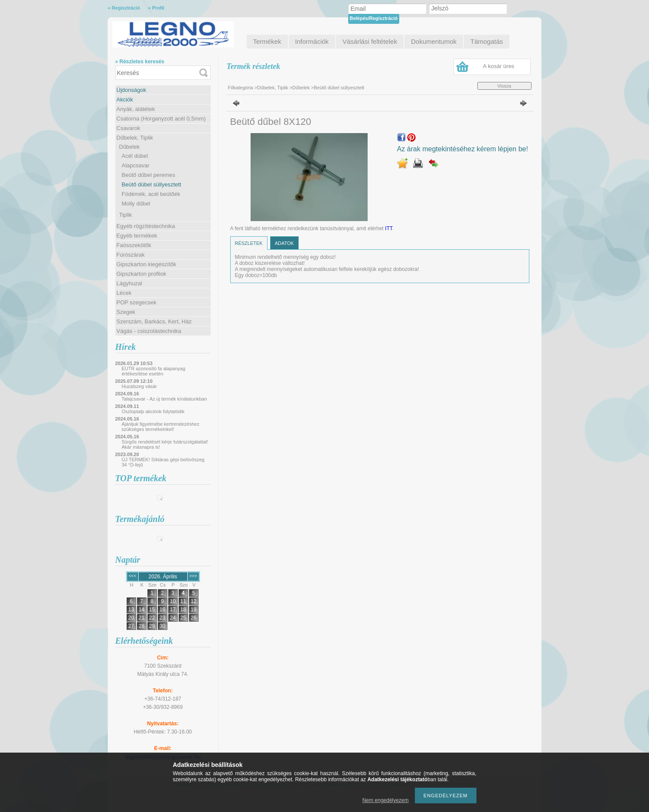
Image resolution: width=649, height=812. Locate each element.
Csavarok (129, 128)
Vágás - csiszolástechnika (149, 331)
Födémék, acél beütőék (151, 194)
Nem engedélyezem (386, 800)
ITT (389, 228)
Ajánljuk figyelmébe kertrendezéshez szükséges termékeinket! (161, 427)
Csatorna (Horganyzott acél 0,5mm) (161, 119)
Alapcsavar (136, 165)
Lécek (124, 293)
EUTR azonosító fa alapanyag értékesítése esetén (154, 371)
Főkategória (241, 88)
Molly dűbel (136, 204)
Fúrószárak (131, 255)
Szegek (126, 312)
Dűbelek (130, 147)
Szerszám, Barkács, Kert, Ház (154, 321)
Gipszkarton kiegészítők (147, 264)
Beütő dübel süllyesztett (152, 184)
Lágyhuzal (129, 283)
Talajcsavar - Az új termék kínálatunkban (165, 399)
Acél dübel (135, 156)
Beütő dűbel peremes (149, 175)
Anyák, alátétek (136, 109)
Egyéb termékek (137, 236)
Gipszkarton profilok (142, 274)
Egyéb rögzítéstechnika (146, 226)
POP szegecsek (137, 302)
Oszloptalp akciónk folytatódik (153, 411)
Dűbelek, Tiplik (135, 138)
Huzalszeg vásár (139, 386)
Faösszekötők (134, 245)
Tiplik (126, 215)
